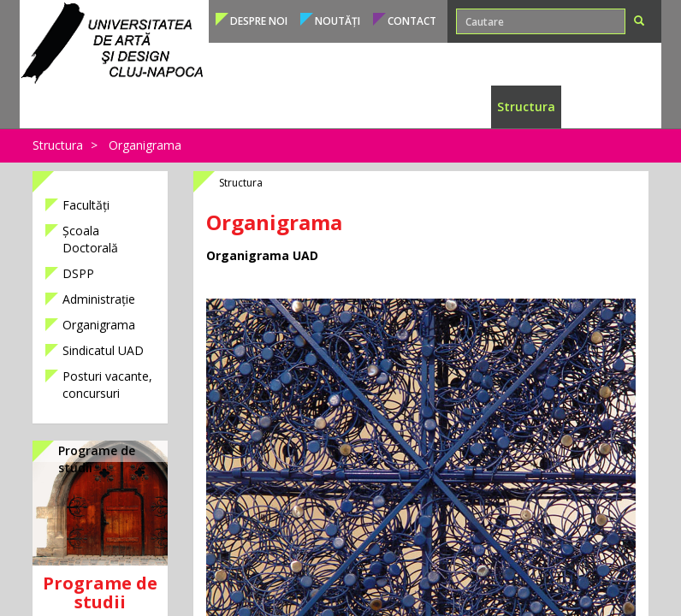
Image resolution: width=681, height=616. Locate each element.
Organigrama (145, 145)
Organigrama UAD (262, 255)
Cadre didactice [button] (347, 107)
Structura (58, 145)
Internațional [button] (445, 107)
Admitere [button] (197, 107)
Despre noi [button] (259, 21)
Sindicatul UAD (103, 350)
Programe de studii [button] (100, 107)
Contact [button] (412, 21)
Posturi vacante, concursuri (107, 385)
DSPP (78, 273)
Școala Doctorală (90, 239)
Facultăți (86, 205)
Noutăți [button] (338, 21)
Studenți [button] (263, 107)
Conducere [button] (599, 107)
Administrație (99, 299)
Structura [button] (526, 107)
